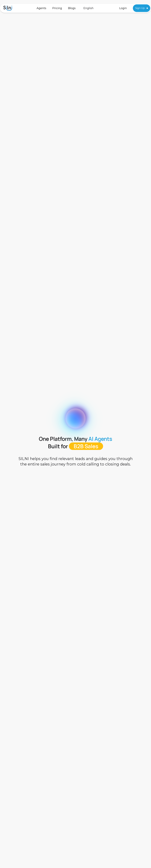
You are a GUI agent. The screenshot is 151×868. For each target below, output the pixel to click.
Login (123, 8)
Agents (41, 8)
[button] (88, 8)
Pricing (57, 8)
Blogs (72, 8)
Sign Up (142, 8)
